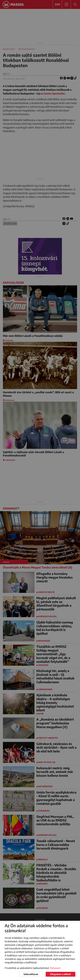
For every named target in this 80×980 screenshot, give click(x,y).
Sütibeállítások (31, 974)
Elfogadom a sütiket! (61, 974)
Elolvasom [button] (55, 968)
